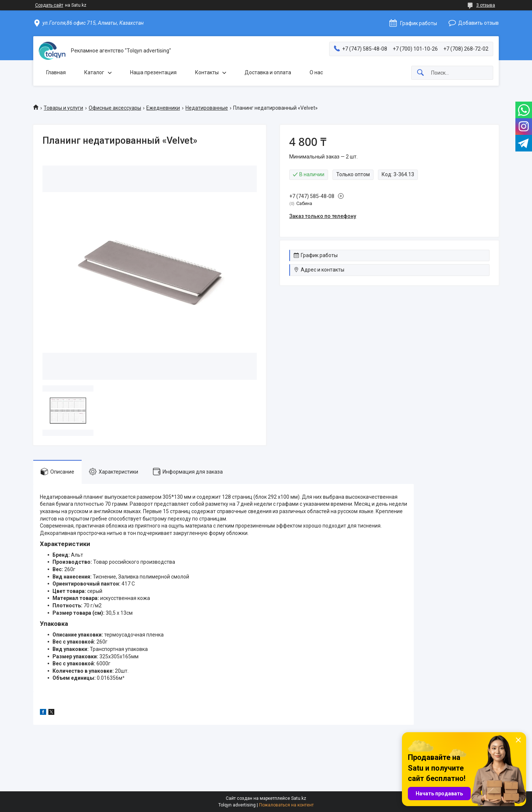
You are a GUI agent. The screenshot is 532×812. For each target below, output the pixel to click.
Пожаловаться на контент (286, 805)
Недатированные (207, 108)
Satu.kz (299, 798)
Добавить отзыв (478, 23)
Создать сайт (49, 5)
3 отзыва (486, 5)
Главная (56, 72)
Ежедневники (163, 108)
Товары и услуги (63, 108)
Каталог (94, 72)
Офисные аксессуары (115, 108)
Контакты (207, 72)
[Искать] (420, 73)
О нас (316, 72)
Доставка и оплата (268, 72)
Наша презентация (153, 72)
